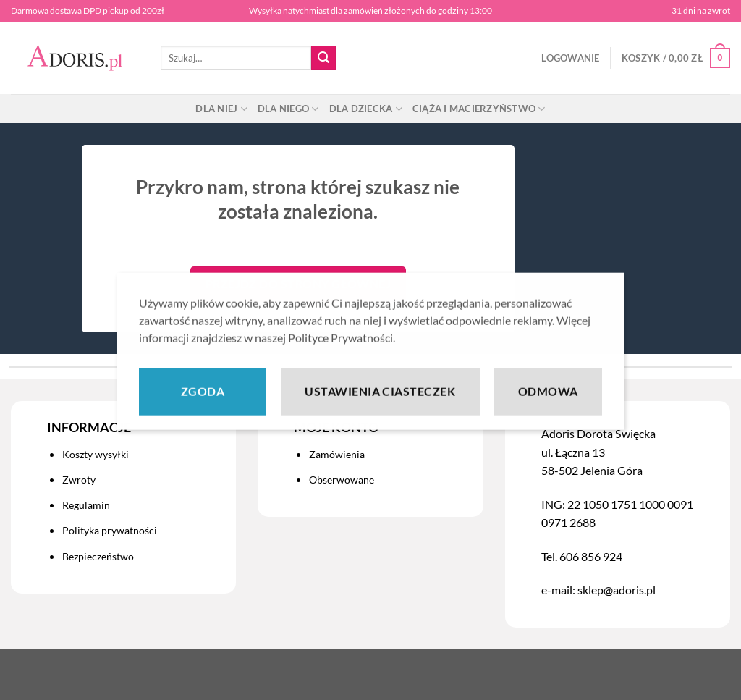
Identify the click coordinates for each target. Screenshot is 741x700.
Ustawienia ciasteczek (380, 404)
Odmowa (548, 404)
